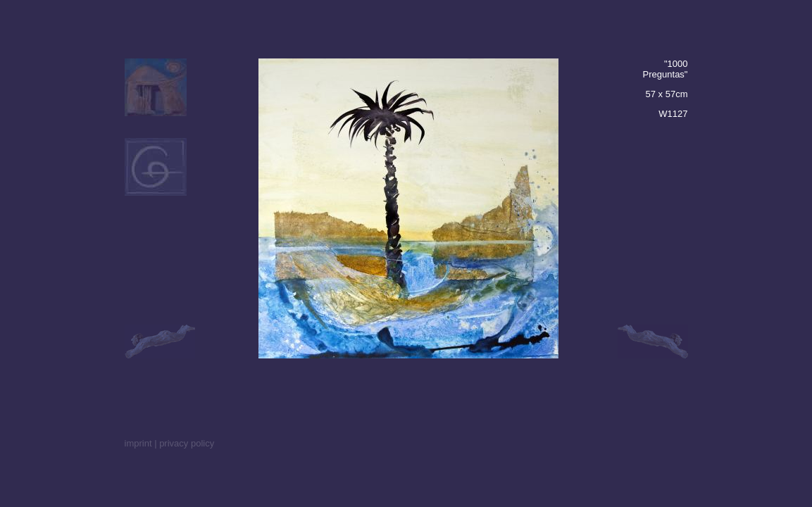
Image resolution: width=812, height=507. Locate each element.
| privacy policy (184, 443)
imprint (138, 443)
